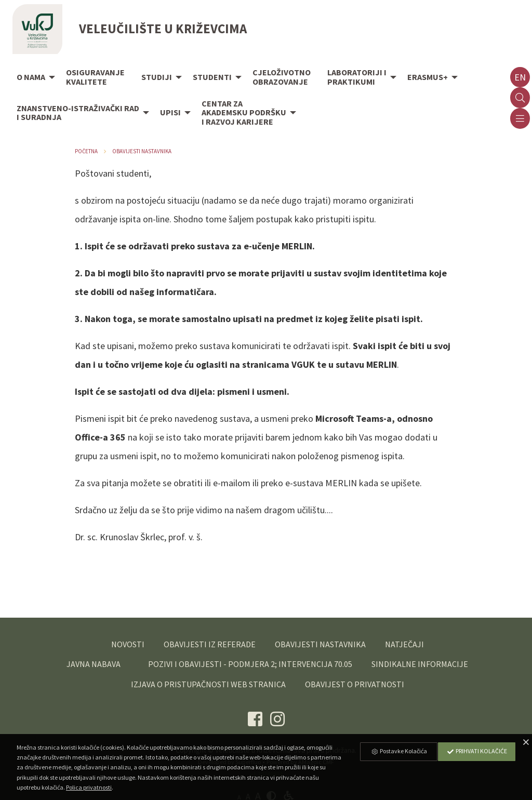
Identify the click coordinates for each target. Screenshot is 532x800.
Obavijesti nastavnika (142, 151)
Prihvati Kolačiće (477, 751)
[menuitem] (33, 78)
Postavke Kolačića (399, 751)
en (520, 77)
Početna (86, 151)
